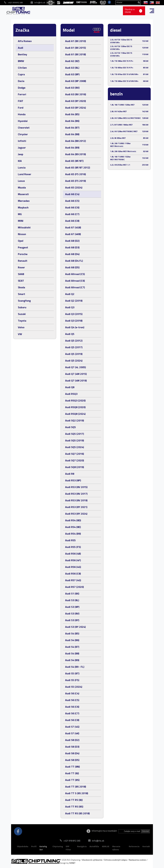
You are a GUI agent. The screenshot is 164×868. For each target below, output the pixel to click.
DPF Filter (68, 848)
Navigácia (82, 846)
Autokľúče (94, 846)
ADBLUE (106, 846)
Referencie (134, 846)
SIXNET (72, 863)
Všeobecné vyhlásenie (92, 860)
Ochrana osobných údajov (116, 860)
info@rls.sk (98, 841)
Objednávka (23, 846)
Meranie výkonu (116, 848)
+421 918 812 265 (72, 841)
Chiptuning (58, 846)
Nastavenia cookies (138, 860)
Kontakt (146, 846)
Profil (34, 846)
